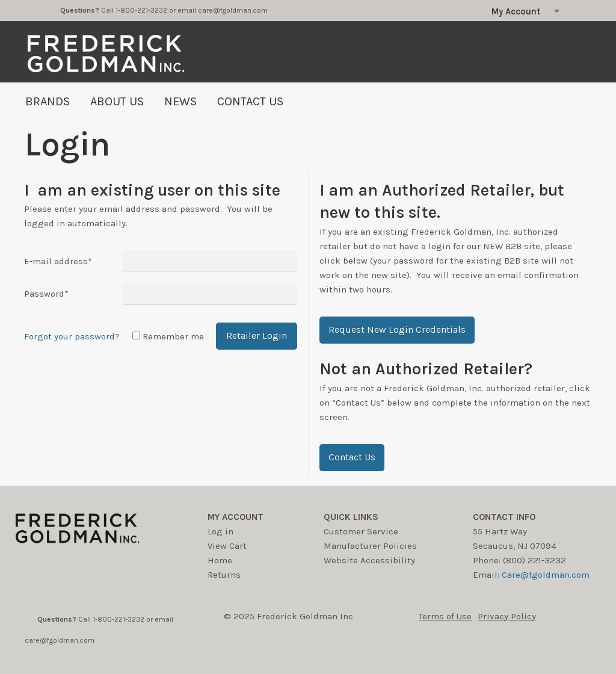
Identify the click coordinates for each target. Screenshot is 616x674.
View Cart (227, 546)
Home (220, 560)
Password (46, 294)
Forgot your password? (72, 336)
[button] (397, 330)
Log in (220, 531)
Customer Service (361, 531)
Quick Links (351, 517)
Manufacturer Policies (370, 546)
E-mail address (58, 261)
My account (236, 517)
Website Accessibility (369, 560)
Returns (224, 575)
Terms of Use (445, 616)
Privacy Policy (507, 616)
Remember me (173, 336)
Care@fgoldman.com (546, 575)
